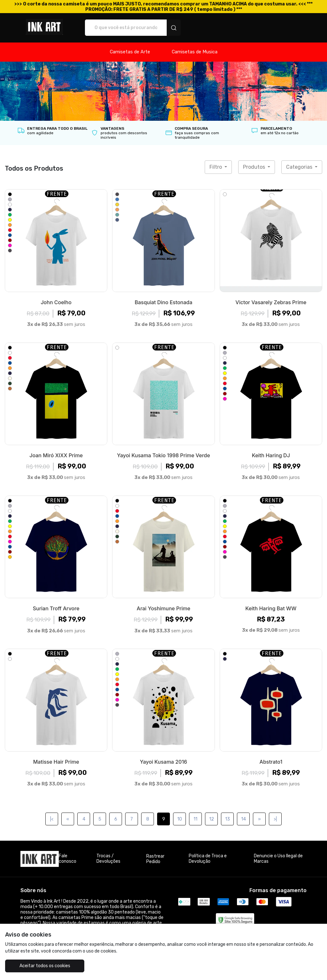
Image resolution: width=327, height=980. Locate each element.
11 (195, 819)
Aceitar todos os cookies (45, 966)
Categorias (300, 167)
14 (243, 819)
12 (212, 819)
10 (180, 819)
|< (52, 819)
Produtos (255, 167)
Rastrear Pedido (155, 859)
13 (228, 819)
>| (275, 819)
